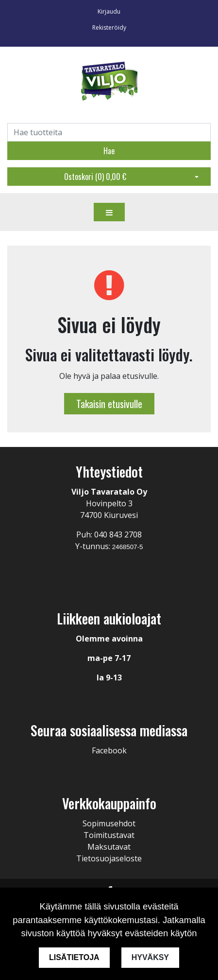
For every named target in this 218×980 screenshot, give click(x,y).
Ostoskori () (95, 177)
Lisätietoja (74, 957)
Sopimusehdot (109, 823)
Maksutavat (109, 847)
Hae (109, 151)
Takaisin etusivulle (109, 404)
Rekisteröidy (109, 27)
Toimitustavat (109, 835)
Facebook (109, 750)
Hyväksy (150, 957)
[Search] (109, 132)
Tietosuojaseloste (109, 858)
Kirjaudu (109, 11)
